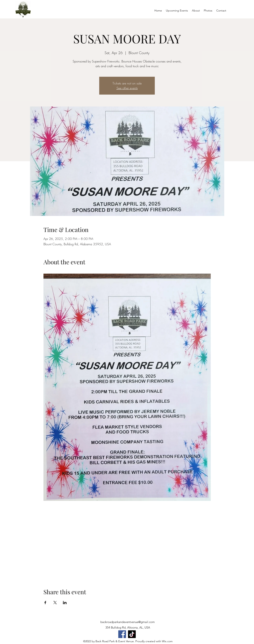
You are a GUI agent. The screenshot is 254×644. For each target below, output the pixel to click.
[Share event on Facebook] (45, 603)
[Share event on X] (55, 603)
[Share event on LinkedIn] (65, 603)
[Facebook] (122, 634)
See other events (127, 88)
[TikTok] (132, 634)
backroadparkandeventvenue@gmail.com (128, 622)
